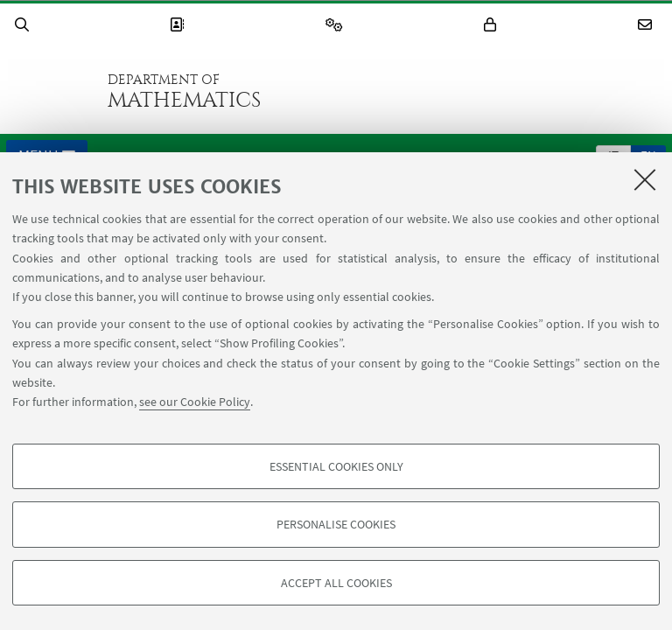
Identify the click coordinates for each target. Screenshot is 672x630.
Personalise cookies (336, 524)
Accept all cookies (336, 583)
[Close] (645, 179)
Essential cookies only (336, 466)
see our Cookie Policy (195, 402)
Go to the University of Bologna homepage (52, 91)
